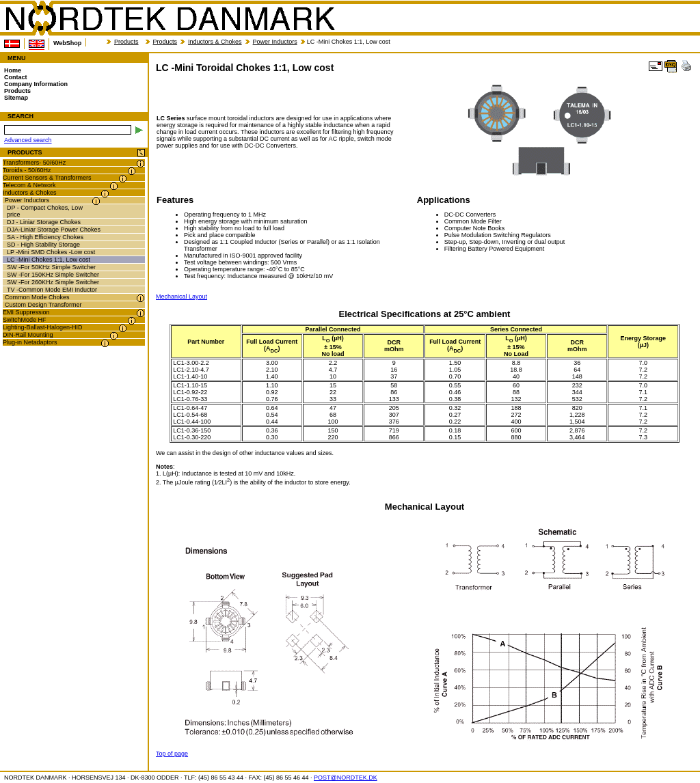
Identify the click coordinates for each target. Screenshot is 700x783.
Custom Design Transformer (43, 305)
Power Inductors (275, 42)
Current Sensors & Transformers (47, 178)
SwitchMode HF (25, 320)
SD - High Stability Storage (43, 245)
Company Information (36, 84)
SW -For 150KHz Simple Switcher (53, 275)
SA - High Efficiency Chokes (45, 237)
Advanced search (28, 140)
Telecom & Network (29, 185)
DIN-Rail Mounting (28, 335)
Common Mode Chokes (37, 297)
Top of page (172, 754)
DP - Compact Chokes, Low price (45, 211)
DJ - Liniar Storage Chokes (44, 222)
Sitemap (16, 98)
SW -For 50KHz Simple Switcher (51, 267)
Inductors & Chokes (215, 42)
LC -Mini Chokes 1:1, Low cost (49, 260)
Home (13, 70)
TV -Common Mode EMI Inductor (52, 290)
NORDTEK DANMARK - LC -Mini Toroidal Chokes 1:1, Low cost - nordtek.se (170, 18)
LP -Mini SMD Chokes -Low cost (51, 252)
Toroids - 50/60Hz (27, 170)
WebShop (67, 43)
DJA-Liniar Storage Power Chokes (54, 230)
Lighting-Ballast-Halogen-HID (43, 327)
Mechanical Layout (181, 297)
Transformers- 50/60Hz (34, 163)
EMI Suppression (26, 312)
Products (126, 42)
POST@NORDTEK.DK (346, 778)
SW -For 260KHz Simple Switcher (53, 282)
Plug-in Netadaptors (30, 342)
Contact (16, 77)
